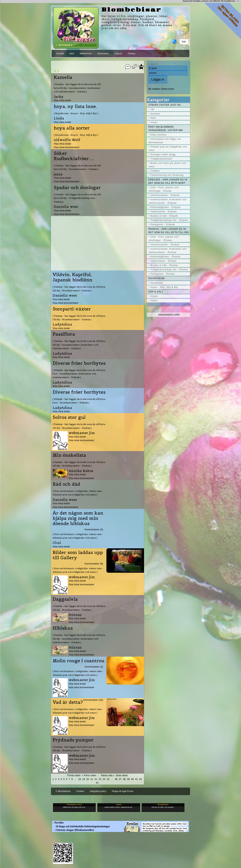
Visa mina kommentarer (67, 147)
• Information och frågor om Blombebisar (165, 141)
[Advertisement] (98, 242)
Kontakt (60, 53)
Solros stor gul (69, 417)
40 (132, 779)
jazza (58, 174)
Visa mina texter (63, 100)
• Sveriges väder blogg (162, 154)
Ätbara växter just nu (165, 105)
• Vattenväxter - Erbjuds (163, 212)
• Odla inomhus (158, 135)
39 (128, 779)
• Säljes (153, 301)
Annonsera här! (169, 315)
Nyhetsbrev (103, 53)
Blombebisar (131, 10)
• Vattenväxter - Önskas (163, 261)
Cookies (80, 791)
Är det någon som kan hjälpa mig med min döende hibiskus (78, 518)
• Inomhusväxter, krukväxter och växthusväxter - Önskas (168, 251)
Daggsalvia (65, 599)
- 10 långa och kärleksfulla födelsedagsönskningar (81, 826)
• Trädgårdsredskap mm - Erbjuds (168, 220)
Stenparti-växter (72, 309)
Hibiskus (63, 628)
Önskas (131, 53)
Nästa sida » (108, 775)
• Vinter (153, 122)
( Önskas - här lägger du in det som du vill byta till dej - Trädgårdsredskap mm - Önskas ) (77, 198)
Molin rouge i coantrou (79, 661)
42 (140, 779)
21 (92, 779)
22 (96, 779)
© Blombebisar (63, 791)
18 (80, 779)
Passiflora (64, 334)
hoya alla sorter (72, 128)
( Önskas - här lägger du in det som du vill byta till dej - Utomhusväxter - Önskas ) (77, 167)
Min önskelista (69, 455)
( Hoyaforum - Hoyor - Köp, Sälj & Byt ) (76, 113)
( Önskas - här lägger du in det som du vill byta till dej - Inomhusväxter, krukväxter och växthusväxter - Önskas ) (77, 88)
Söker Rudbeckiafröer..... (74, 156)
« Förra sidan (89, 775)
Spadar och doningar (77, 188)
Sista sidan (122, 775)
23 (100, 779)
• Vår (152, 109)
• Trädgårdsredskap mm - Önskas (168, 270)
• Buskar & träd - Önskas (163, 265)
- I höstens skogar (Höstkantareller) (73, 830)
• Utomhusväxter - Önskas (164, 245)
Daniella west (66, 207)
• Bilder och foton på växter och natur (167, 165)
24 (104, 779)
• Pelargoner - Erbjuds (162, 225)
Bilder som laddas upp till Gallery (78, 555)
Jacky (59, 97)
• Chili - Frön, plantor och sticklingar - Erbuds (164, 189)
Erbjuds (118, 53)
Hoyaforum (156, 278)
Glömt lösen (168, 89)
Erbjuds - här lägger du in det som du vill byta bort (168, 181)
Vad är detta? (68, 702)
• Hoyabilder (156, 283)
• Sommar (154, 114)
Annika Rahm (81, 471)
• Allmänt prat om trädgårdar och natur (168, 148)
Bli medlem (154, 89)
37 (120, 779)
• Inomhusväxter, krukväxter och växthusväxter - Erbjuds (168, 201)
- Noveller (58, 823)
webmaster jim (82, 433)
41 (136, 779)
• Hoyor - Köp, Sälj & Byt (163, 287)
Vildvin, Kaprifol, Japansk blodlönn (72, 277)
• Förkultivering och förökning (166, 175)
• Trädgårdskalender (161, 159)
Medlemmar (86, 53)
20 (88, 779)
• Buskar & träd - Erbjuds (163, 216)
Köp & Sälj (156, 292)
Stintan (75, 615)
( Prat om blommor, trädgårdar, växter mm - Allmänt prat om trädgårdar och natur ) (78, 493)
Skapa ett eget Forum (123, 791)
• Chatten (154, 171)
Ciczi (57, 543)
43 (97, 783)
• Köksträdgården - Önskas (165, 257)
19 (83, 779)
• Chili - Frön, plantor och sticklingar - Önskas (164, 239)
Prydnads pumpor (73, 740)
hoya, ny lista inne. (75, 106)
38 (124, 779)
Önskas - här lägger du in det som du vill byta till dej (169, 231)
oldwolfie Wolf (67, 140)
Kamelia (63, 77)
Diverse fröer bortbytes (79, 363)
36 (116, 779)
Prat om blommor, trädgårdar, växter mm (166, 129)
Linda (59, 118)
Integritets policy (98, 791)
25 (108, 779)
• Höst (152, 118)
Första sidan (74, 775)
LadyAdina (62, 324)
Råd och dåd (66, 484)
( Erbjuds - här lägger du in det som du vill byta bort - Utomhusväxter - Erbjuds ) (79, 401)
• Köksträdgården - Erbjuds (165, 207)
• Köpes (153, 296)
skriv (72, 53)
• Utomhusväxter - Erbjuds (164, 195)
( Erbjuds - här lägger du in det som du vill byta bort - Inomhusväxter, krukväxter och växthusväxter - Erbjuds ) (79, 374)
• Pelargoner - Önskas (162, 274)
